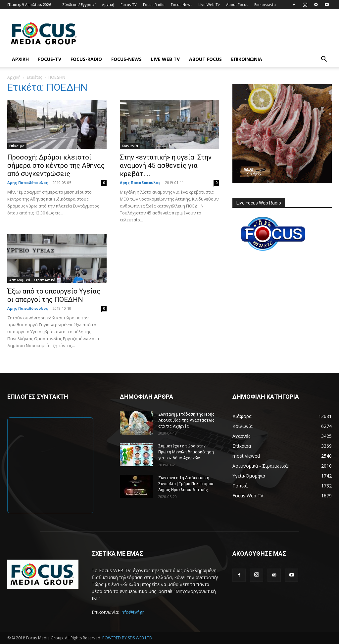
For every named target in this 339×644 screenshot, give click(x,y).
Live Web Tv (209, 4)
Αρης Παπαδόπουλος (28, 183)
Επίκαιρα (17, 146)
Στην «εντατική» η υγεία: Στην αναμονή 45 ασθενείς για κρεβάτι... (166, 165)
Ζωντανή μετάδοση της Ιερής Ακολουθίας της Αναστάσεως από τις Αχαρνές (186, 420)
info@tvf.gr (132, 612)
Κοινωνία (130, 146)
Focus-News (181, 4)
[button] (324, 60)
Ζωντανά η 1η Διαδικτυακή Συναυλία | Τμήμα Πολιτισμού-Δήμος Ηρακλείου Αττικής (186, 484)
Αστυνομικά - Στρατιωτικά (32, 280)
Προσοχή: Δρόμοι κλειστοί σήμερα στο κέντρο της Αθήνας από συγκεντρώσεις (56, 165)
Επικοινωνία (265, 4)
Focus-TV (129, 4)
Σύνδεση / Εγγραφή (80, 4)
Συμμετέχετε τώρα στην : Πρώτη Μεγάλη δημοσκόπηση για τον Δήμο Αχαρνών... (186, 452)
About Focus (237, 4)
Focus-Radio (154, 4)
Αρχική (108, 4)
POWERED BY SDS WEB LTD (127, 638)
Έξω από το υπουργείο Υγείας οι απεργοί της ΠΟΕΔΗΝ (54, 295)
